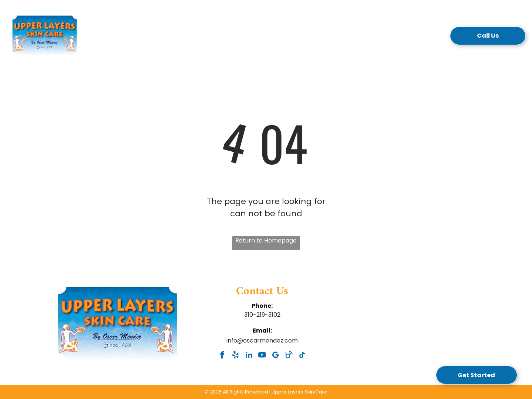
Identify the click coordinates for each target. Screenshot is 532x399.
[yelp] (236, 356)
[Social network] (289, 356)
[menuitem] (150, 38)
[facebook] (222, 356)
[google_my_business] (275, 356)
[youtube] (262, 356)
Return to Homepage (266, 240)
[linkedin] (249, 356)
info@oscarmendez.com (262, 340)
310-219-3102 (262, 315)
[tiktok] (302, 356)
